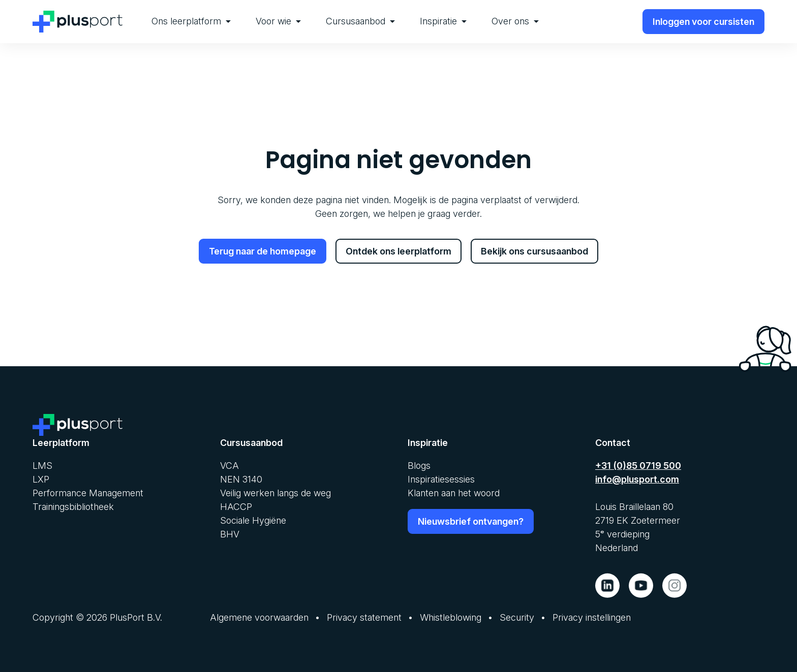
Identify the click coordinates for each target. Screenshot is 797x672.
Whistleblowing (451, 617)
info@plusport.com (637, 479)
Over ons (515, 21)
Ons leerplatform (191, 21)
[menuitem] (191, 22)
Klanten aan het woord (454, 493)
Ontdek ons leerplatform (398, 251)
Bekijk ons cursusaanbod (534, 251)
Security (517, 617)
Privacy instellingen (592, 617)
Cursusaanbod (360, 21)
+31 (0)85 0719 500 (638, 466)
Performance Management (88, 493)
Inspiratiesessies (441, 479)
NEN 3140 (241, 479)
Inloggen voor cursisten (703, 22)
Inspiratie (443, 21)
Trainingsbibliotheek (73, 507)
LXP (41, 479)
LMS (42, 466)
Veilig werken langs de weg (275, 493)
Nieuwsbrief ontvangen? (471, 521)
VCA (229, 466)
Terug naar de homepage (263, 251)
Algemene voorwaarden (259, 617)
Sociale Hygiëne (253, 520)
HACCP (236, 507)
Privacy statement (364, 617)
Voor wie (278, 21)
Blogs (419, 466)
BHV (230, 534)
